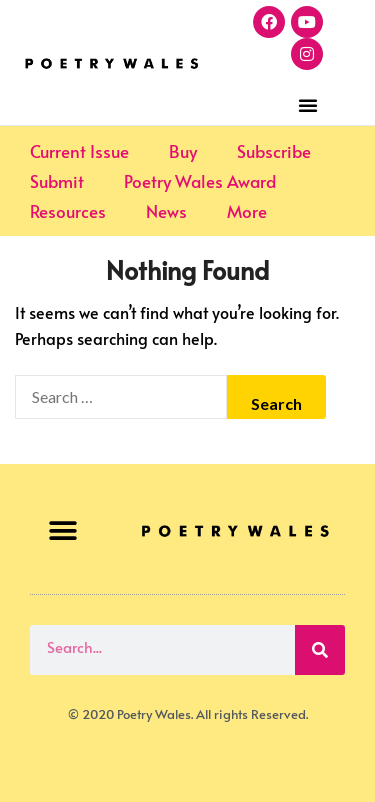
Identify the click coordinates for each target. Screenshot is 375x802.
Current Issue (79, 151)
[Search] (320, 650)
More (247, 211)
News (166, 211)
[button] (308, 105)
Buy (183, 151)
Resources (68, 211)
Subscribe (274, 151)
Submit (57, 181)
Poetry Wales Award (200, 181)
